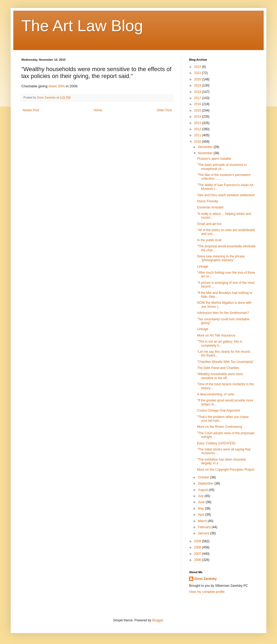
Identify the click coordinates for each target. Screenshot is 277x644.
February (205, 527)
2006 (198, 560)
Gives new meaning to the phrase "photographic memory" (221, 258)
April (201, 515)
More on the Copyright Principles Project (226, 470)
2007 (198, 554)
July (201, 496)
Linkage (203, 266)
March (203, 521)
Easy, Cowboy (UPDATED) (216, 443)
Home (98, 110)
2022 (198, 67)
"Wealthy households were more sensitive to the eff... (220, 376)
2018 (198, 92)
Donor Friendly (208, 201)
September (206, 483)
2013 (198, 123)
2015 (198, 110)
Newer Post (31, 110)
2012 (198, 129)
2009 (198, 541)
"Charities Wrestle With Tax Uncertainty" (225, 362)
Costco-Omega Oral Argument (219, 411)
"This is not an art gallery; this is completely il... (220, 343)
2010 (198, 142)
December (206, 147)
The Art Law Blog (82, 26)
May (201, 508)
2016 (198, 104)
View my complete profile (207, 592)
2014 (198, 117)
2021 (198, 73)
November (206, 153)
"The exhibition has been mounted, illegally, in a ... (222, 461)
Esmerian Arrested (210, 207)
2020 (198, 79)
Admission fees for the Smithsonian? (223, 313)
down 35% (57, 86)
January (204, 533)
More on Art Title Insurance (216, 335)
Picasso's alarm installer (214, 159)
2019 (198, 85)
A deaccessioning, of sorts (216, 394)
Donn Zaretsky (205, 579)
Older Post (164, 110)
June (202, 502)
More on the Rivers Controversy (220, 427)
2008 (198, 547)
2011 (198, 135)
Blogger (158, 620)
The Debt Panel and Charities (218, 368)
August (203, 490)
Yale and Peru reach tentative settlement (226, 195)
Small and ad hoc (209, 224)
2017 (198, 98)
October (204, 477)
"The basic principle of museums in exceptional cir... (222, 167)
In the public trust (209, 240)
